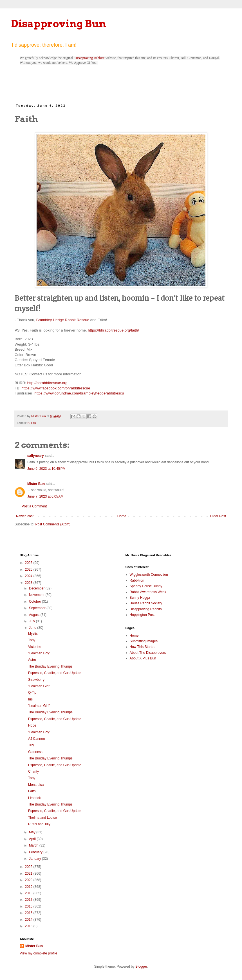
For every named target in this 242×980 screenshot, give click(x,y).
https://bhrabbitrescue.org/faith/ (113, 330)
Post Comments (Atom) (53, 524)
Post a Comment (34, 506)
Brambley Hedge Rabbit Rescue (63, 320)
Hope (32, 725)
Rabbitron (137, 580)
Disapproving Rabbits (89, 58)
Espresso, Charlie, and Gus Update (55, 673)
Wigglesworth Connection (149, 575)
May (33, 832)
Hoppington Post (142, 615)
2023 (29, 583)
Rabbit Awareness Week (148, 592)
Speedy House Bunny (146, 586)
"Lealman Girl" (39, 686)
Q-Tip (32, 693)
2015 (29, 913)
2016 (29, 906)
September (38, 608)
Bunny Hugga (140, 598)
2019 (29, 887)
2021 (29, 874)
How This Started (143, 647)
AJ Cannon (36, 739)
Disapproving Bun (59, 24)
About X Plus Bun (143, 658)
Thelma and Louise (42, 818)
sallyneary (36, 456)
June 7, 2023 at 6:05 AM (45, 496)
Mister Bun (36, 484)
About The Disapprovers (148, 653)
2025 (29, 570)
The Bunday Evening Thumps (50, 666)
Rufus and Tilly (39, 824)
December (37, 588)
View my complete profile (38, 953)
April (33, 839)
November (37, 595)
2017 (29, 900)
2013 (29, 926)
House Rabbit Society (146, 603)
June (33, 628)
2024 (29, 576)
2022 (29, 867)
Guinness (35, 752)
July (33, 621)
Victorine (35, 647)
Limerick (34, 798)
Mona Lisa (36, 785)
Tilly (31, 745)
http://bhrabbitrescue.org (47, 383)
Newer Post (25, 516)
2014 (29, 920)
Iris (30, 699)
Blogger (141, 967)
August (35, 615)
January (35, 859)
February (36, 852)
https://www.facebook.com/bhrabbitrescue (56, 388)
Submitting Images (144, 641)
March (34, 845)
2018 (29, 893)
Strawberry (36, 680)
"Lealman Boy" (39, 653)
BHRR (32, 423)
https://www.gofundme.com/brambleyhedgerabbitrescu (79, 393)
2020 (29, 880)
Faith (32, 791)
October (35, 602)
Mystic (33, 634)
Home (122, 516)
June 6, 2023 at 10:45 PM (46, 469)
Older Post (218, 516)
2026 (29, 563)
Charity (33, 772)
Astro (32, 660)
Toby (32, 640)
